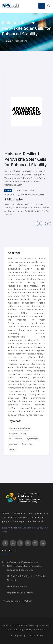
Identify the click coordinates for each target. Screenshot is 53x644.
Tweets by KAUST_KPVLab (17, 601)
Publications (21, 41)
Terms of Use (35, 635)
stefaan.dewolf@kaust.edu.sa (23, 562)
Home (8, 41)
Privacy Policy (18, 635)
